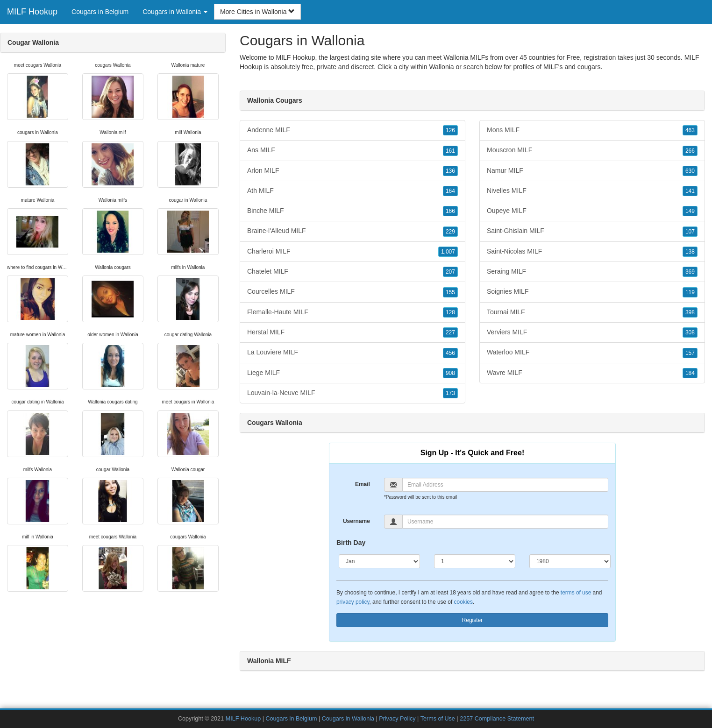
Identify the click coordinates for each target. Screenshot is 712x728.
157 (690, 353)
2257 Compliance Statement (497, 719)
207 (450, 272)
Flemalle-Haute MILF (352, 312)
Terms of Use (438, 719)
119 (690, 292)
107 (690, 232)
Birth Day (351, 543)
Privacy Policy (397, 719)
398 (690, 312)
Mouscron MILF (592, 150)
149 (690, 211)
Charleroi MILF (352, 252)
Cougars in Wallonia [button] (175, 12)
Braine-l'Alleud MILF (352, 231)
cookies (463, 602)
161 (450, 151)
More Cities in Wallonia (258, 12)
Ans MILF (352, 150)
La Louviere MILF (352, 353)
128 (450, 312)
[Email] (505, 485)
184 (690, 373)
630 (690, 171)
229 (450, 232)
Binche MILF (352, 211)
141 (690, 191)
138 (690, 252)
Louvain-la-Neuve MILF (352, 393)
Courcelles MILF (352, 292)
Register (473, 620)
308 (690, 332)
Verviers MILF (592, 332)
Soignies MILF (592, 292)
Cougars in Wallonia (348, 719)
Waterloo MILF (592, 353)
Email (363, 484)
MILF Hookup (32, 12)
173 (450, 393)
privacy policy (353, 602)
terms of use (576, 593)
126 (450, 130)
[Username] (505, 522)
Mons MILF (592, 130)
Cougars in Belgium (100, 12)
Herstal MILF (352, 332)
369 (690, 272)
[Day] (475, 561)
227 (450, 332)
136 (450, 171)
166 (450, 211)
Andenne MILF (352, 130)
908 (450, 373)
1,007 (448, 252)
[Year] (570, 561)
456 (450, 353)
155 (450, 292)
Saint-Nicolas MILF (592, 252)
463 (690, 130)
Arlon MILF (352, 171)
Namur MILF (592, 171)
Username (356, 521)
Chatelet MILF (352, 272)
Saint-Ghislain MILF (592, 231)
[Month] (379, 561)
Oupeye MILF (592, 211)
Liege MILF (352, 373)
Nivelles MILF (592, 191)
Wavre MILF (592, 373)
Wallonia (441, 67)
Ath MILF (352, 191)
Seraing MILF (592, 272)
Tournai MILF (592, 312)
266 (690, 151)
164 (450, 191)
